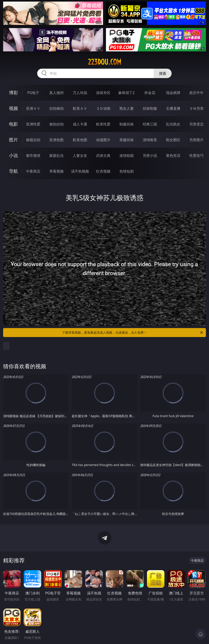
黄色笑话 (173, 156)
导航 (13, 171)
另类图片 (196, 140)
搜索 (163, 73)
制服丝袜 (127, 124)
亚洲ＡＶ (33, 108)
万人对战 (80, 93)
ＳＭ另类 (196, 108)
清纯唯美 (150, 140)
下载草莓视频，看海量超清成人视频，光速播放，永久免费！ (133, 333)
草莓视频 (56, 171)
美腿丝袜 (127, 140)
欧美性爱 (103, 124)
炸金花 (150, 93)
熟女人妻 (127, 108)
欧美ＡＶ (80, 108)
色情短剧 (127, 171)
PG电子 (33, 93)
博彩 (13, 93)
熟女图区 (173, 140)
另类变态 (196, 124)
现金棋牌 (173, 93)
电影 (13, 124)
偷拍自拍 (56, 124)
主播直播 (173, 108)
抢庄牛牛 (196, 93)
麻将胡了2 (126, 93)
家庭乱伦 (56, 156)
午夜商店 (33, 171)
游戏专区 (103, 93)
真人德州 (56, 93)
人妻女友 (80, 156)
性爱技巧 (196, 156)
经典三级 (150, 124)
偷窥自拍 (33, 140)
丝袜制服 (150, 108)
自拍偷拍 (56, 108)
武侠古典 (103, 156)
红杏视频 (103, 171)
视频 (13, 108)
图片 (13, 140)
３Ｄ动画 (103, 108)
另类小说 (150, 156)
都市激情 (33, 156)
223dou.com (104, 62)
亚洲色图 (56, 140)
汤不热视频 (80, 171)
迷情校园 (127, 156)
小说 (13, 155)
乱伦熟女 (173, 124)
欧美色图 (80, 140)
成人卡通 (80, 124)
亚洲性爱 (33, 124)
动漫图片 (103, 140)
